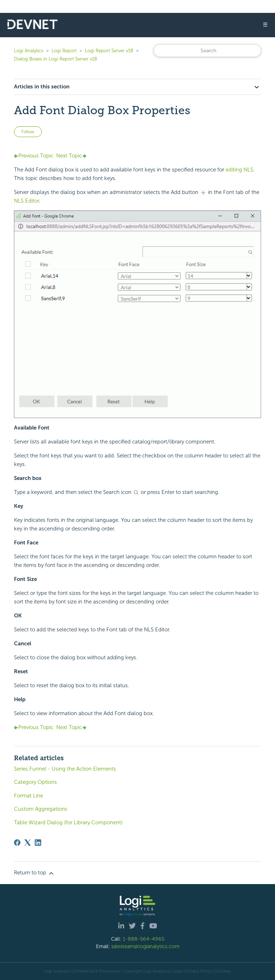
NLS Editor (26, 201)
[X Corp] (28, 843)
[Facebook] (17, 843)
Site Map (223, 971)
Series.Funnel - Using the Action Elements (65, 769)
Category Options (35, 782)
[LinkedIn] (38, 843)
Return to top (34, 873)
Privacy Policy (199, 971)
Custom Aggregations (41, 809)
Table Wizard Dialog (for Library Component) (68, 823)
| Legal (177, 971)
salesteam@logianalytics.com (145, 946)
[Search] (207, 51)
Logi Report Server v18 (110, 51)
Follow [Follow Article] (28, 132)
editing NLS (239, 170)
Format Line (28, 796)
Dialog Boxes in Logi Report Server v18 (56, 59)
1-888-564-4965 (144, 939)
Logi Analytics (29, 51)
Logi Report (64, 51)
